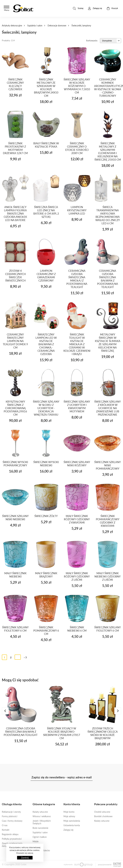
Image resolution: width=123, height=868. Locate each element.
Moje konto (69, 812)
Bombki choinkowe (103, 816)
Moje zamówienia (72, 821)
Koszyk (112, 8)
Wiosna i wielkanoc (42, 816)
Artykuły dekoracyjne (12, 26)
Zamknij (25, 858)
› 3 (25, 657)
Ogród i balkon (40, 837)
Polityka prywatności (12, 839)
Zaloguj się (68, 830)
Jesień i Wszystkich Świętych (42, 822)
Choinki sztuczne (102, 812)
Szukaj (78, 8)
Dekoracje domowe (57, 26)
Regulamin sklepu (10, 834)
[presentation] (5, 711)
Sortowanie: (92, 41)
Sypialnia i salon (35, 26)
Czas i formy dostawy (12, 821)
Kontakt (6, 830)
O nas (5, 825)
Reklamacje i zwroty (11, 812)
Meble (36, 841)
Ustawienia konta (72, 825)
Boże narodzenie (40, 828)
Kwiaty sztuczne (40, 812)
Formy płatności (10, 816)
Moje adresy (69, 816)
